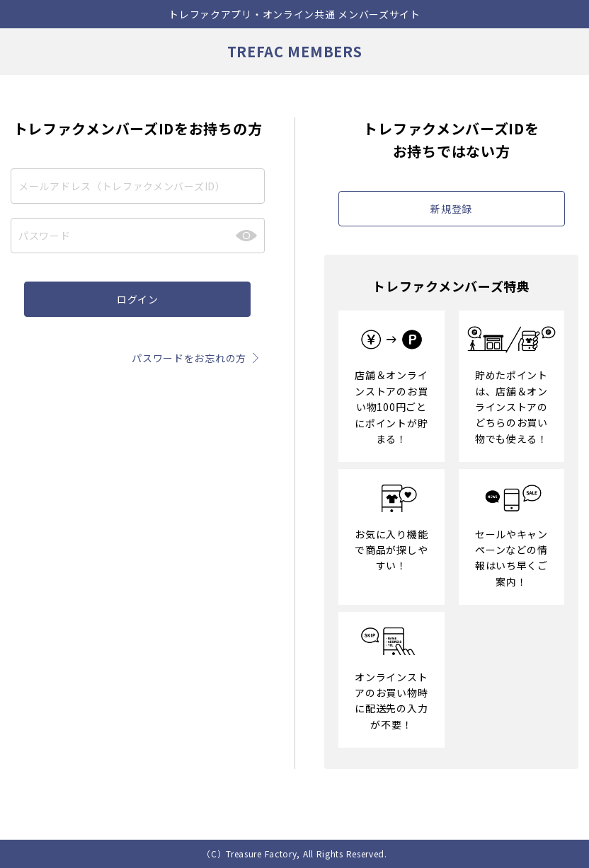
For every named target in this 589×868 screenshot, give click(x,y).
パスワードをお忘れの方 (198, 358)
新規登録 (451, 209)
